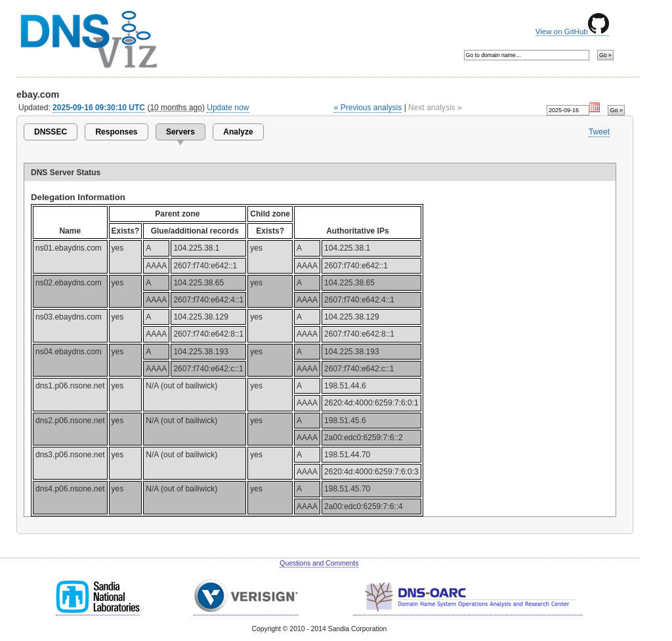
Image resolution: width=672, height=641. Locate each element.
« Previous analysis (368, 108)
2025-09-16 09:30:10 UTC (99, 108)
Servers (180, 132)
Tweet (599, 132)
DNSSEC (51, 132)
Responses (116, 132)
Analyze (238, 132)
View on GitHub (572, 31)
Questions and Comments (319, 563)
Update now (228, 108)
